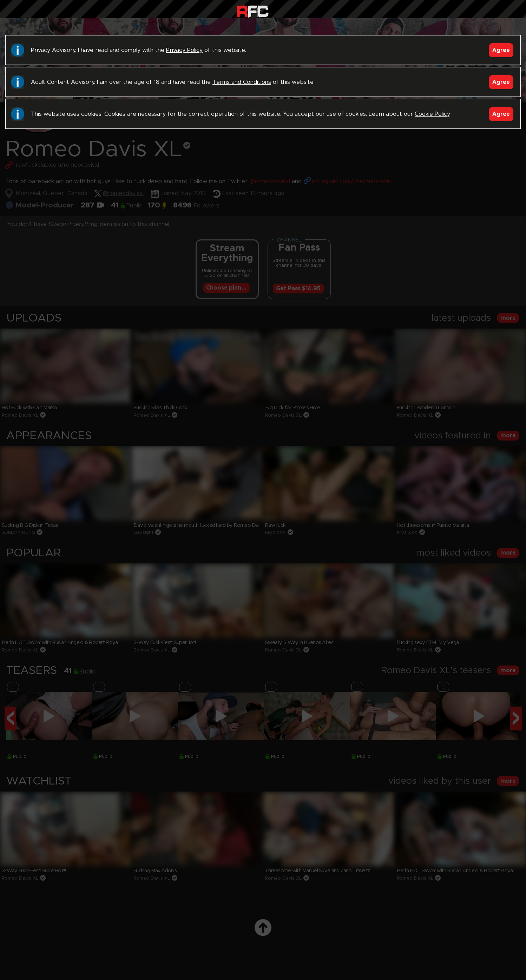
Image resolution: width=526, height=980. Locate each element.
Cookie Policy (432, 114)
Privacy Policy (184, 50)
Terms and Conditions (242, 82)
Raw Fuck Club (253, 11)
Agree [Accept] (501, 50)
